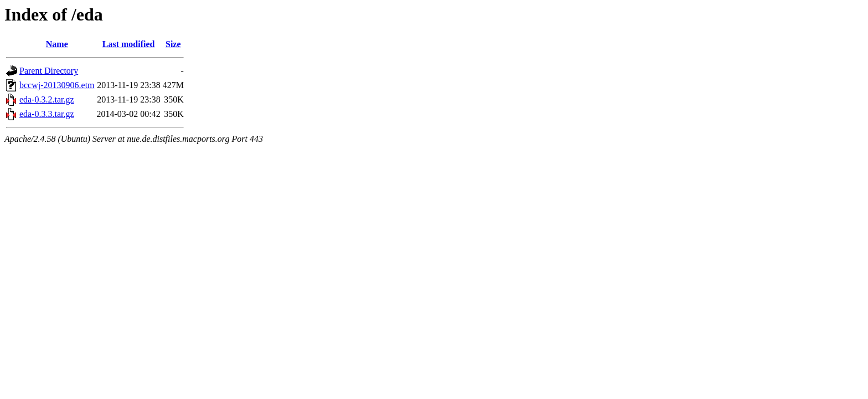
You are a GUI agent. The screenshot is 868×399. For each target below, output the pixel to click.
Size (173, 44)
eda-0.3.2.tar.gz (47, 99)
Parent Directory (49, 71)
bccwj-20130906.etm (57, 85)
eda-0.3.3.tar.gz (47, 114)
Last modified (129, 44)
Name (57, 44)
